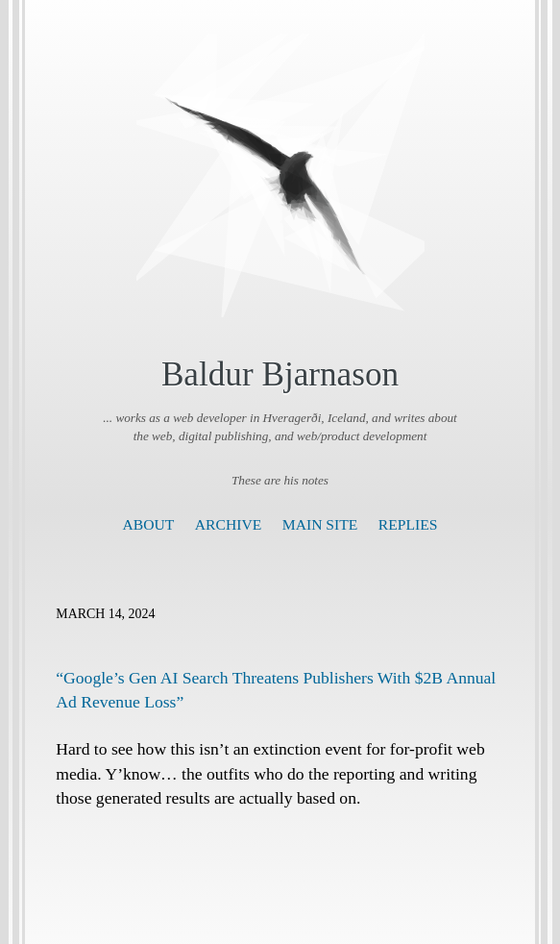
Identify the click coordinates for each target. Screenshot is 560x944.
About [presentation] (149, 524)
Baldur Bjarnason (280, 374)
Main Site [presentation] (320, 524)
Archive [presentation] (228, 524)
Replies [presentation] (408, 524)
